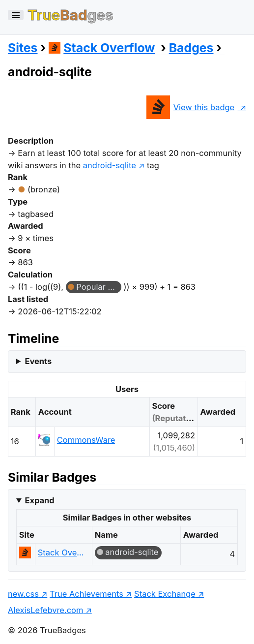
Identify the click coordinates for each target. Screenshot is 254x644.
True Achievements (86, 594)
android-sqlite (132, 552)
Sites (23, 48)
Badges (191, 48)
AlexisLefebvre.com (45, 610)
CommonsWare (86, 440)
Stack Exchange (165, 594)
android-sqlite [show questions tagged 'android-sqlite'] (110, 165)
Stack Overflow (102, 48)
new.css (23, 594)
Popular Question (99, 287)
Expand (39, 500)
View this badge (190, 107)
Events (38, 361)
